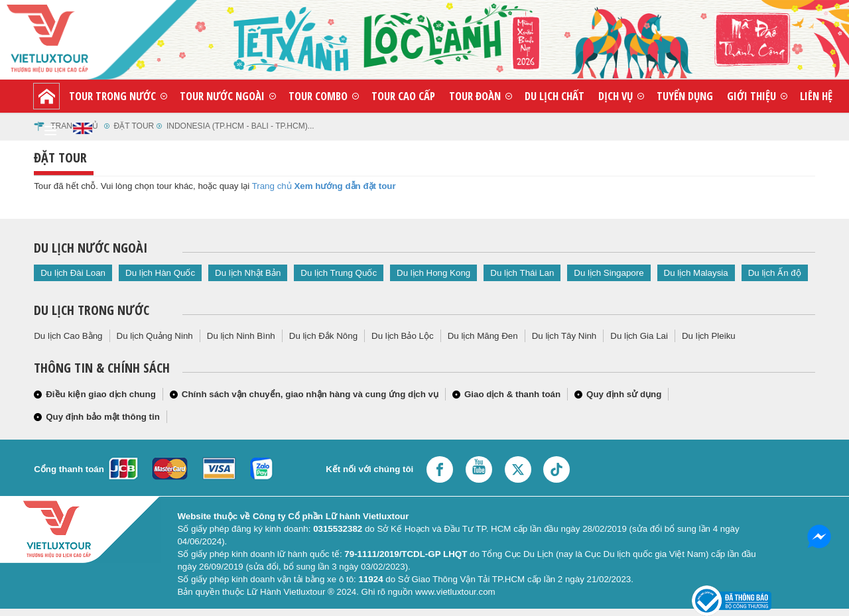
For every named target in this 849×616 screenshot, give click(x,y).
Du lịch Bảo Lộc (403, 336)
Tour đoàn (475, 96)
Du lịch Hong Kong (433, 273)
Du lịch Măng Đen (483, 336)
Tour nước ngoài (222, 96)
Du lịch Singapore (609, 273)
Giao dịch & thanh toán (512, 394)
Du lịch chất (555, 96)
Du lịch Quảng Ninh (155, 336)
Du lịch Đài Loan (73, 273)
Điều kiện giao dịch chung (101, 394)
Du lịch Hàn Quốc (160, 273)
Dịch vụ (616, 96)
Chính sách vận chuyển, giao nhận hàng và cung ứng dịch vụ (310, 394)
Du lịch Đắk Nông (323, 336)
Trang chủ (272, 186)
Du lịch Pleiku (709, 336)
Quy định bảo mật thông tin (103, 417)
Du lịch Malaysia (696, 273)
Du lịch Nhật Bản (248, 273)
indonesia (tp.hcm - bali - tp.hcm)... (240, 126)
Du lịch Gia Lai (639, 336)
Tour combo (318, 96)
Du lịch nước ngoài (91, 248)
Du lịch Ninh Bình (241, 336)
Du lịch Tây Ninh (564, 336)
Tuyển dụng (685, 96)
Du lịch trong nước (92, 310)
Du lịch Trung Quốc (339, 273)
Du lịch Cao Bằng (68, 336)
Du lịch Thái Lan (522, 273)
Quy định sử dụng (624, 394)
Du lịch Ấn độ (775, 273)
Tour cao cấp (403, 96)
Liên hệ (816, 96)
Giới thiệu (751, 96)
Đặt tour (134, 126)
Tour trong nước (112, 96)
